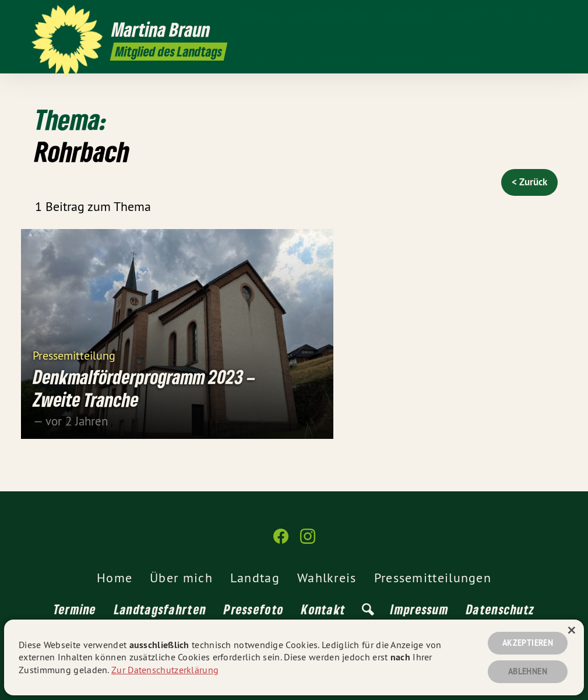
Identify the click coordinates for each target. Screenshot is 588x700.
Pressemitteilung (74, 355)
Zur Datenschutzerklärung (165, 670)
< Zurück (529, 182)
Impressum (420, 609)
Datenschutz (500, 609)
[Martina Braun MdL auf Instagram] (550, 16)
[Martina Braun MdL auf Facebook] (533, 16)
